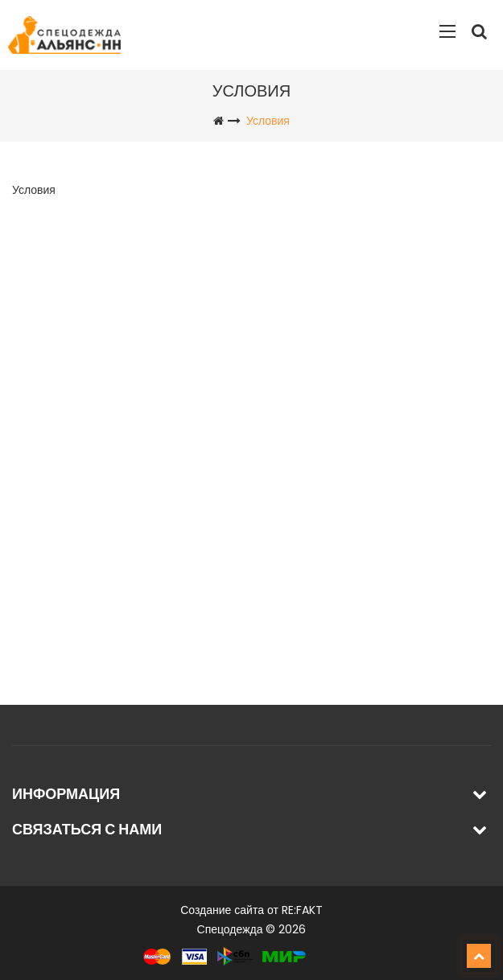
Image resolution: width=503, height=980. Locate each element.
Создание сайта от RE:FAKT (251, 910)
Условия (268, 121)
